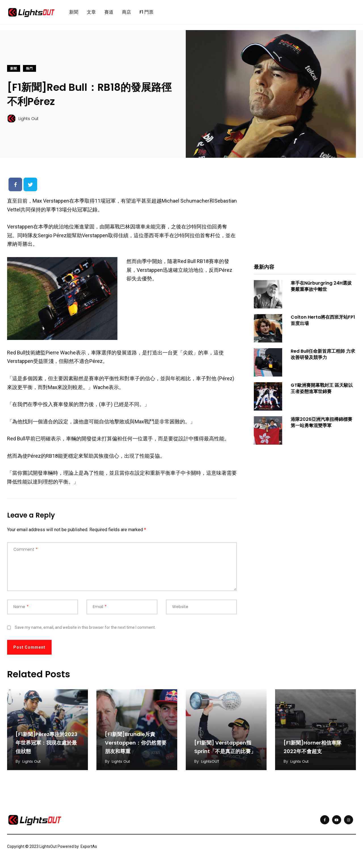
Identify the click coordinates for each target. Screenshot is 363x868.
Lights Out (32, 764)
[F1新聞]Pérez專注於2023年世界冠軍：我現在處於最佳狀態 (47, 745)
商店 (126, 13)
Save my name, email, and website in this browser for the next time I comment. (85, 630)
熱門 (29, 71)
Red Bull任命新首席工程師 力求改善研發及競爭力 (323, 357)
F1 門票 (146, 13)
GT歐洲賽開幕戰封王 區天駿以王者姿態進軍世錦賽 (322, 391)
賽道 (109, 13)
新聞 (74, 13)
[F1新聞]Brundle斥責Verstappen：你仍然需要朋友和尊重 (136, 745)
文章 (91, 13)
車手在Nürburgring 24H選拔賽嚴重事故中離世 (321, 289)
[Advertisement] (305, 217)
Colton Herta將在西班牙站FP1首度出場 (323, 323)
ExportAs (89, 849)
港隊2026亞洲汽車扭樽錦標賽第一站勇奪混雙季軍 (321, 425)
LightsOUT (211, 764)
